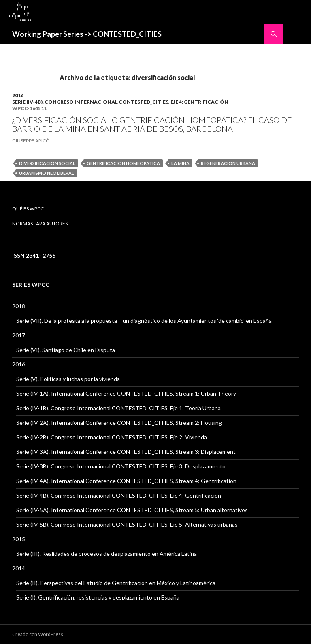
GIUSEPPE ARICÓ (31, 141)
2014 (19, 568)
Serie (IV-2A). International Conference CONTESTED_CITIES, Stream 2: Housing (119, 423)
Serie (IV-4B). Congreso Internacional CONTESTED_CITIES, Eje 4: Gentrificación (120, 102)
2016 (18, 95)
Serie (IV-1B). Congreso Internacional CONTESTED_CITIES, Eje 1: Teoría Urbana (118, 408)
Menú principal (301, 34)
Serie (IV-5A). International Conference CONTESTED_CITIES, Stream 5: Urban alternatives (132, 510)
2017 (19, 335)
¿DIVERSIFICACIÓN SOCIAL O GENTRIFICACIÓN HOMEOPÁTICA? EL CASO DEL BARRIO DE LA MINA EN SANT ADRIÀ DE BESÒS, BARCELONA (154, 124)
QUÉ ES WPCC (28, 209)
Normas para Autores (40, 223)
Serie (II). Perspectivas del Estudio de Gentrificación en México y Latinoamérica (116, 583)
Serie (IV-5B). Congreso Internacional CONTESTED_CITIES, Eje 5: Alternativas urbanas (127, 524)
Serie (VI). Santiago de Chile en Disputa (66, 350)
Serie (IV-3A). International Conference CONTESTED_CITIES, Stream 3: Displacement (126, 452)
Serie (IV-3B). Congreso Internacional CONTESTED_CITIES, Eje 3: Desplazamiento (121, 466)
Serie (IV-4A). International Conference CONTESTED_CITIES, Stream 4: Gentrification (126, 481)
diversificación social (47, 163)
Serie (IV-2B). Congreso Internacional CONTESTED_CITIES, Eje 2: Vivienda (112, 437)
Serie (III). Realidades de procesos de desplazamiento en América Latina (107, 554)
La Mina (180, 163)
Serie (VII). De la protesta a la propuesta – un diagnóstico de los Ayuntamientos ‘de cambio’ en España (144, 321)
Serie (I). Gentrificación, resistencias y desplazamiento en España (98, 597)
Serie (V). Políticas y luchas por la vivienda (68, 379)
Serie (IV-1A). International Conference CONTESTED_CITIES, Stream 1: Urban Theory (126, 393)
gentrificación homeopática (123, 163)
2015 (19, 539)
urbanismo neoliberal (47, 173)
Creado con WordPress (38, 634)
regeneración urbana (228, 163)
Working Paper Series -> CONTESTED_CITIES (87, 34)
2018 (19, 306)
